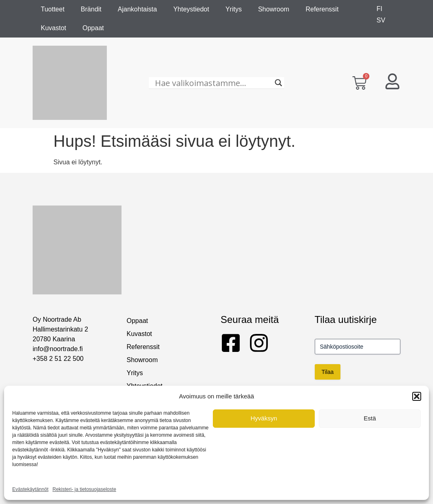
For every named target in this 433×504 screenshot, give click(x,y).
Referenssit (322, 9)
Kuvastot (53, 28)
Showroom (274, 9)
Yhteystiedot (191, 9)
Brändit (91, 9)
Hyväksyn (264, 418)
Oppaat (93, 28)
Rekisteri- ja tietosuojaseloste (84, 489)
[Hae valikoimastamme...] (213, 83)
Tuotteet (53, 9)
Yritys (234, 9)
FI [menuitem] (380, 9)
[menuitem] (380, 9)
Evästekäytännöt (30, 489)
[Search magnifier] (278, 83)
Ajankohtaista (137, 9)
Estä (370, 418)
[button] (417, 396)
